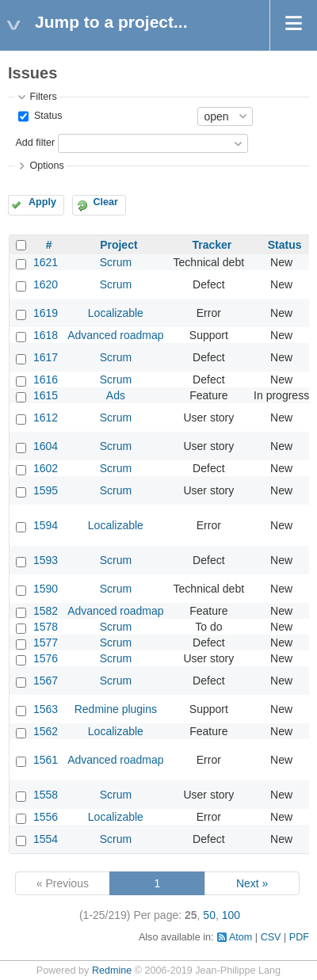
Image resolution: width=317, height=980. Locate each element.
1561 (46, 760)
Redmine (112, 970)
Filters (43, 97)
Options (46, 166)
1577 (46, 643)
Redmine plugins (116, 709)
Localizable (116, 313)
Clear (105, 202)
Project (118, 245)
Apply (42, 202)
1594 (46, 525)
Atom (241, 937)
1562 (46, 731)
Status (46, 116)
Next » (252, 883)
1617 (46, 357)
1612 (46, 418)
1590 (46, 589)
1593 (46, 560)
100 (231, 915)
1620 (46, 284)
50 (209, 915)
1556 (46, 817)
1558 (46, 795)
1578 (46, 627)
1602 (46, 468)
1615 (46, 395)
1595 (46, 490)
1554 (46, 839)
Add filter (35, 143)
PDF (299, 937)
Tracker (212, 245)
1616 (46, 379)
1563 (46, 709)
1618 (46, 335)
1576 (46, 658)
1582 (46, 611)
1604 (46, 446)
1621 (46, 262)
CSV (271, 937)
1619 (46, 313)
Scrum (116, 262)
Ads (116, 395)
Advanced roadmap (115, 335)
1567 (46, 681)
